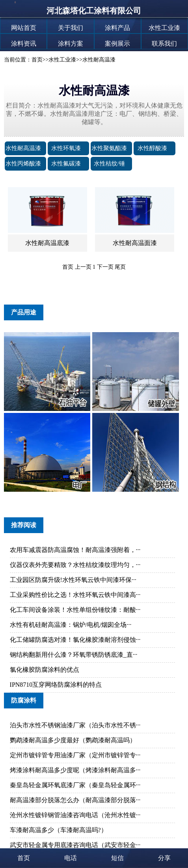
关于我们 (71, 28)
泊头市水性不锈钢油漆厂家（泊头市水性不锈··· (75, 725)
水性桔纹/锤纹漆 (109, 170)
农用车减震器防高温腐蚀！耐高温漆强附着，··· (75, 550)
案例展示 (117, 44)
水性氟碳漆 (66, 164)
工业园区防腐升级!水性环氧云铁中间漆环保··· (73, 580)
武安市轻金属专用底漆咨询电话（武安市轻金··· (75, 845)
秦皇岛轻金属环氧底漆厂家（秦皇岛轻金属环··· (75, 785)
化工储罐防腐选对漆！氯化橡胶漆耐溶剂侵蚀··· (75, 640)
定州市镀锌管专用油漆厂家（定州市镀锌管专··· (75, 755)
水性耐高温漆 (99, 60)
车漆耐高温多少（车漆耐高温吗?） (59, 830)
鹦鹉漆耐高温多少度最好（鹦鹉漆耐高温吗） (73, 740)
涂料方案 (71, 44)
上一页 (83, 267)
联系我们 (164, 44)
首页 (37, 60)
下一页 (105, 267)
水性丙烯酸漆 (23, 164)
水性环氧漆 (66, 148)
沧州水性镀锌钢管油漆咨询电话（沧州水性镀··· (75, 815)
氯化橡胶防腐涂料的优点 (45, 670)
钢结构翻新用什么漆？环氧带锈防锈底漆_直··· (74, 655)
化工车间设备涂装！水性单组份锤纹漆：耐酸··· (75, 610)
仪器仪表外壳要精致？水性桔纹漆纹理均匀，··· (75, 565)
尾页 (120, 267)
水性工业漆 (164, 28)
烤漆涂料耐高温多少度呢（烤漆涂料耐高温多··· (75, 770)
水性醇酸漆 (152, 148)
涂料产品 (117, 28)
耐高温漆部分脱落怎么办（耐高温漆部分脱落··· (75, 800)
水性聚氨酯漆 (109, 148)
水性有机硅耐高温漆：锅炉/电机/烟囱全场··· (71, 625)
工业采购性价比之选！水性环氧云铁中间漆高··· (75, 595)
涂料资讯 (24, 44)
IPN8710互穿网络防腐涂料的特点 (56, 685)
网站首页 (24, 28)
